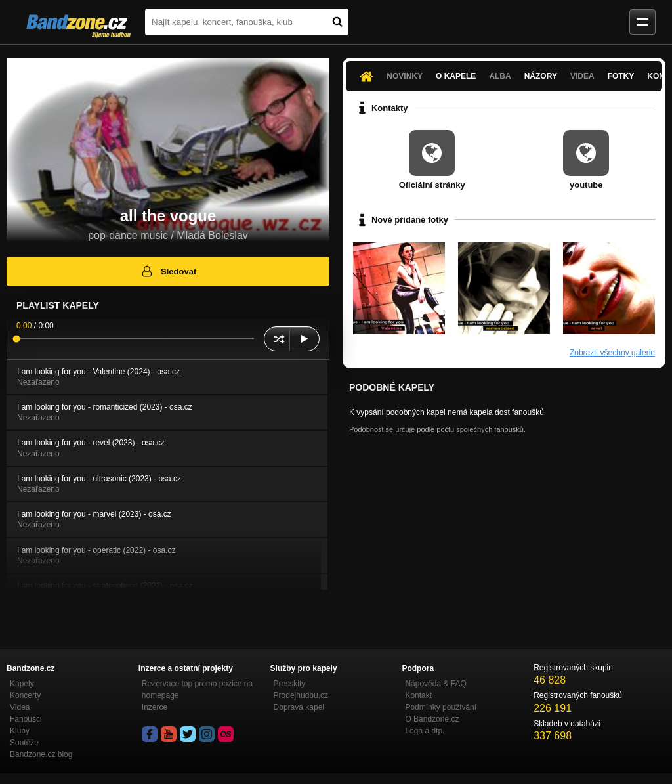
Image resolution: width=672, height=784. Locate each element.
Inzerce (155, 707)
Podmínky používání (441, 707)
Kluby (20, 731)
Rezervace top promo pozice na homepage (197, 689)
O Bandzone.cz (432, 719)
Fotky (621, 76)
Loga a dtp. (425, 731)
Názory (541, 76)
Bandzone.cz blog (41, 754)
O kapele (456, 76)
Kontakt (418, 695)
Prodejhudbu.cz (301, 695)
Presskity (290, 684)
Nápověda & (435, 684)
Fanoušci (26, 719)
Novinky (405, 76)
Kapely (22, 684)
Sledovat (168, 271)
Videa (582, 76)
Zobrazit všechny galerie (612, 353)
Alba (500, 76)
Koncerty (25, 695)
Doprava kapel (299, 707)
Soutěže (24, 743)
